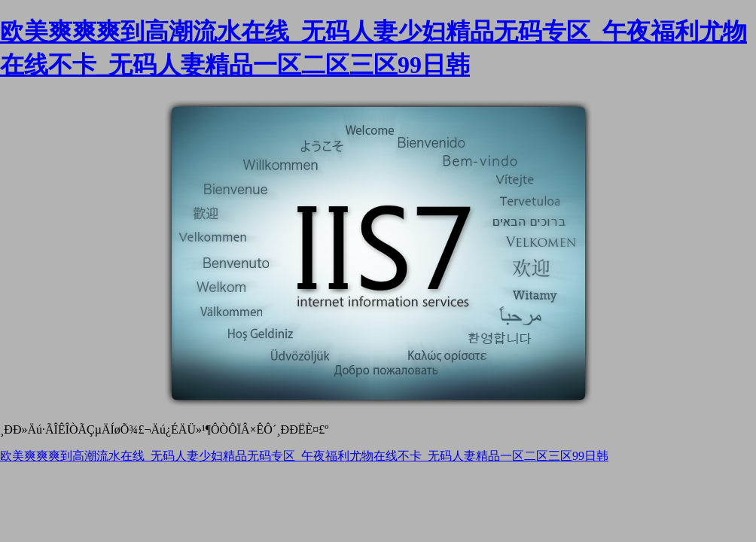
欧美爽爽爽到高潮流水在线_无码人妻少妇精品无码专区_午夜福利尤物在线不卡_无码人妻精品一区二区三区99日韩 (304, 456)
